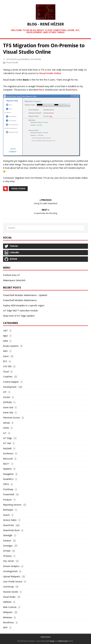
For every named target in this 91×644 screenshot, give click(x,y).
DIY (5, 392)
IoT (5, 433)
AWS (5, 351)
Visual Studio (12, 63)
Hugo (52, 641)
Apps (6, 336)
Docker (7, 397)
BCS (5, 361)
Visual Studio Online (50, 73)
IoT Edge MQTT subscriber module (20, 310)
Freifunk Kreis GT (12, 275)
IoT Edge (7, 438)
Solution (7, 541)
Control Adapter (11, 382)
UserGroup (8, 587)
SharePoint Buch (11, 530)
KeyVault (7, 448)
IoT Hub (7, 443)
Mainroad (63, 641)
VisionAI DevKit (11, 592)
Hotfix (6, 428)
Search (6, 515)
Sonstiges (8, 546)
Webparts (8, 612)
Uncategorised (10, 571)
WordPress (8, 622)
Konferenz (8, 453)
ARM (5, 341)
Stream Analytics (11, 566)
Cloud (6, 372)
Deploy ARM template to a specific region (24, 305)
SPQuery (7, 556)
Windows (8, 617)
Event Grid (8, 407)
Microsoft (8, 459)
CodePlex (8, 377)
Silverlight (8, 535)
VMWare (7, 602)
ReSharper (8, 510)
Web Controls (10, 607)
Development (10, 387)
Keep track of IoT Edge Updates (19, 316)
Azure (6, 356)
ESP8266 (7, 402)
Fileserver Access (12, 418)
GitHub (6, 423)
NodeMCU (8, 479)
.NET (5, 331)
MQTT (6, 464)
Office (6, 484)
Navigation (8, 474)
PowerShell (9, 494)
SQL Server (9, 561)
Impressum (46, 637)
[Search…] (45, 228)
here (41, 90)
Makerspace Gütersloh (14, 280)
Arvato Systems (11, 346)
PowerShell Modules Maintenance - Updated (25, 295)
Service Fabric (10, 520)
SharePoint (8, 525)
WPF (5, 628)
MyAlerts (7, 469)
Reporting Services (12, 505)
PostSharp (8, 489)
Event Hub (8, 412)
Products (7, 500)
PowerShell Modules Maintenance (20, 300)
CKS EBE (7, 366)
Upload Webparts (12, 576)
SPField (7, 551)
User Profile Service (13, 582)
